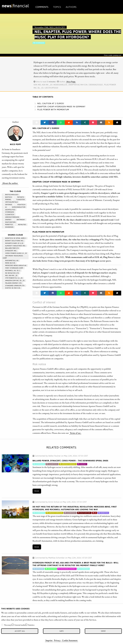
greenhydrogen (11, 217)
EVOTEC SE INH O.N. (12, 288)
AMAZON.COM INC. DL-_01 (14, 281)
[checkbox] (2, 625)
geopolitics (9, 210)
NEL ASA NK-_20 (10, 275)
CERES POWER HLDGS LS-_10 (15, 253)
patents (20, 197)
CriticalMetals (11, 202)
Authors (71, 7)
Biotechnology (11, 195)
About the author (10, 183)
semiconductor (18, 207)
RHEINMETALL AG (11, 261)
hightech (20, 205)
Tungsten (20, 200)
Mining (7, 200)
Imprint (49, 640)
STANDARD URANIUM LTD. (14, 286)
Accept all (20, 631)
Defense (8, 205)
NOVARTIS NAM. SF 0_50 (13, 243)
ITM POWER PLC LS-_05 (13, 278)
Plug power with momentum (53, 110)
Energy (7, 220)
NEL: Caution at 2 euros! (51, 103)
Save (62, 631)
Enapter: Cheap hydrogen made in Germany (61, 107)
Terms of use (75, 433)
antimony (20, 220)
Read (37, 491)
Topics (57, 7)
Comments (42, 7)
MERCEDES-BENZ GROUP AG (15, 265)
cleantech (9, 215)
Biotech (8, 197)
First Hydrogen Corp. (13, 268)
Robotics (8, 225)
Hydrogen (9, 212)
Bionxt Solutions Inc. (14, 241)
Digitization (9, 222)
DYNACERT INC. (10, 251)
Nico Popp (71, 82)
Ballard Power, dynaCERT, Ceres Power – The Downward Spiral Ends (70, 461)
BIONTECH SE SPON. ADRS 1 (15, 238)
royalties (21, 225)
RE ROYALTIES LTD (11, 273)
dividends (8, 227)
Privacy (57, 640)
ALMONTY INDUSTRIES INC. (14, 246)
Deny (103, 631)
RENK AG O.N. (9, 263)
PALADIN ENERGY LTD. (13, 283)
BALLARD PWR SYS (11, 248)
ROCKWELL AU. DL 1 (12, 271)
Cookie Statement (70, 640)
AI (5, 207)
